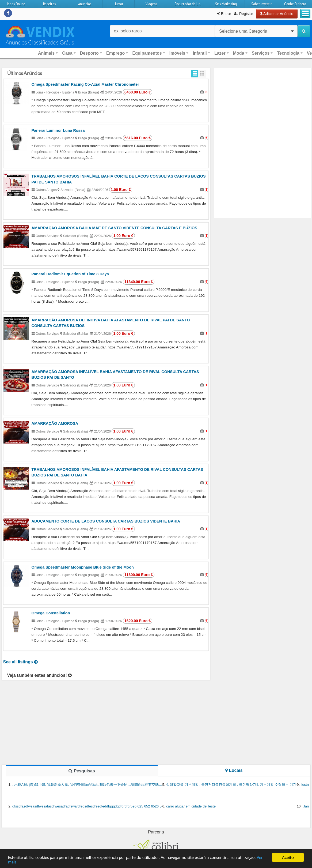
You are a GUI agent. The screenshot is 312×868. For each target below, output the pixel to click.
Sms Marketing (226, 4)
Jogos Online (16, 4)
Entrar (224, 14)
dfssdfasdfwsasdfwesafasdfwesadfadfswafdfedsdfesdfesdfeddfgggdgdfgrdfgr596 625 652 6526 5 (87, 806)
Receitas (49, 4)
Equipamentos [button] (147, 53)
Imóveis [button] (177, 53)
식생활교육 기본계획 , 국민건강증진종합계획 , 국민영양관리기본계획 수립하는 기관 (231, 785)
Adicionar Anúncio (277, 14)
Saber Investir (261, 4)
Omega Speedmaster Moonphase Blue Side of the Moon (83, 567)
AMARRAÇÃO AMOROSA (55, 423)
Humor (118, 4)
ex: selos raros (128, 31)
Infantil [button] (200, 53)
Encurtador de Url (188, 4)
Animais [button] (46, 53)
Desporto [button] (89, 53)
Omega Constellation (51, 613)
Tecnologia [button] (288, 53)
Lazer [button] (220, 53)
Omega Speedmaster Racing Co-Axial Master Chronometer (85, 84)
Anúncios (85, 4)
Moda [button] (239, 53)
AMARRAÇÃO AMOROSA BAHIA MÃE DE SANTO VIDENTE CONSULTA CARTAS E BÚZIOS (115, 228)
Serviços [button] (261, 53)
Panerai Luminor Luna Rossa (58, 130)
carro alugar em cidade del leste (191, 806)
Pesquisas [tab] (82, 771)
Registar (243, 14)
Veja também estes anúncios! (40, 675)
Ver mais (16, 862)
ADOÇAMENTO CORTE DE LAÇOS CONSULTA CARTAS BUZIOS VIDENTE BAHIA (106, 521)
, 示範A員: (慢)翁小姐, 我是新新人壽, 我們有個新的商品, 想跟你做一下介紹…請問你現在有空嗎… (87, 785)
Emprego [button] (115, 53)
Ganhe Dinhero (295, 4)
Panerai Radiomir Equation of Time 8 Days (70, 274)
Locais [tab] (234, 770)
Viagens (151, 4)
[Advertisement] (262, 106)
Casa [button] (67, 53)
